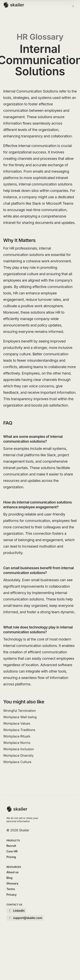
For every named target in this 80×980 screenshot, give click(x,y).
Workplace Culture (17, 762)
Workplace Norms (17, 743)
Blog (9, 878)
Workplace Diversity (18, 755)
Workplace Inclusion (19, 749)
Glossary (12, 883)
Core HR (12, 851)
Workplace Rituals (17, 736)
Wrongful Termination (20, 711)
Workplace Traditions (19, 730)
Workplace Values (17, 723)
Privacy (12, 895)
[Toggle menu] (73, 6)
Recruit (11, 846)
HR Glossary (40, 37)
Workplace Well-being (20, 717)
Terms (11, 889)
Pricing (11, 857)
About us (13, 872)
